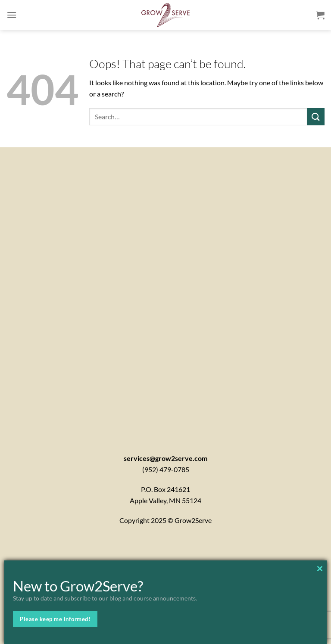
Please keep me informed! (55, 619)
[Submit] (316, 117)
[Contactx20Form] (165, 289)
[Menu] (12, 15)
